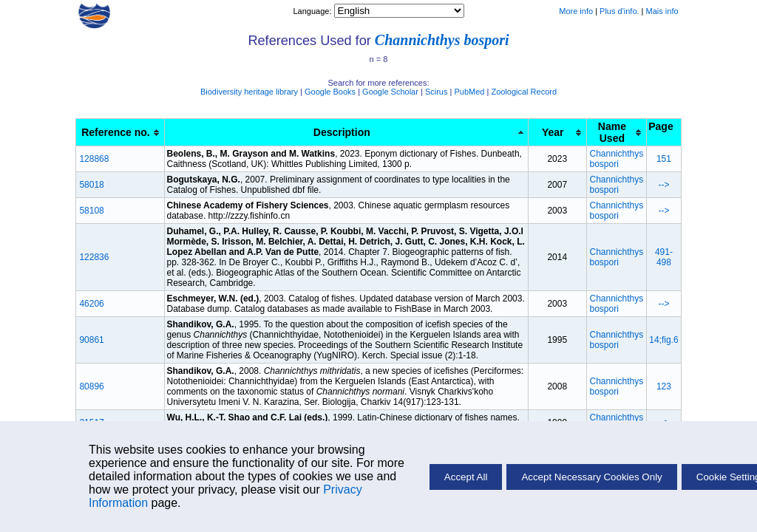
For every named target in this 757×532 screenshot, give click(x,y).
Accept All (466, 477)
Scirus (437, 92)
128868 (94, 159)
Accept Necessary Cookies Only (591, 477)
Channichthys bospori (442, 40)
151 (664, 159)
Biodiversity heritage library (249, 92)
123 (664, 386)
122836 (94, 257)
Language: (313, 11)
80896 (91, 386)
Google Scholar (390, 92)
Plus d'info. (619, 11)
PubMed (469, 92)
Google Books (330, 92)
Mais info (662, 11)
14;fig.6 (663, 340)
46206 (91, 304)
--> (663, 185)
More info (576, 11)
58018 (91, 185)
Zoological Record (524, 92)
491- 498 (664, 257)
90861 (91, 340)
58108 (91, 211)
